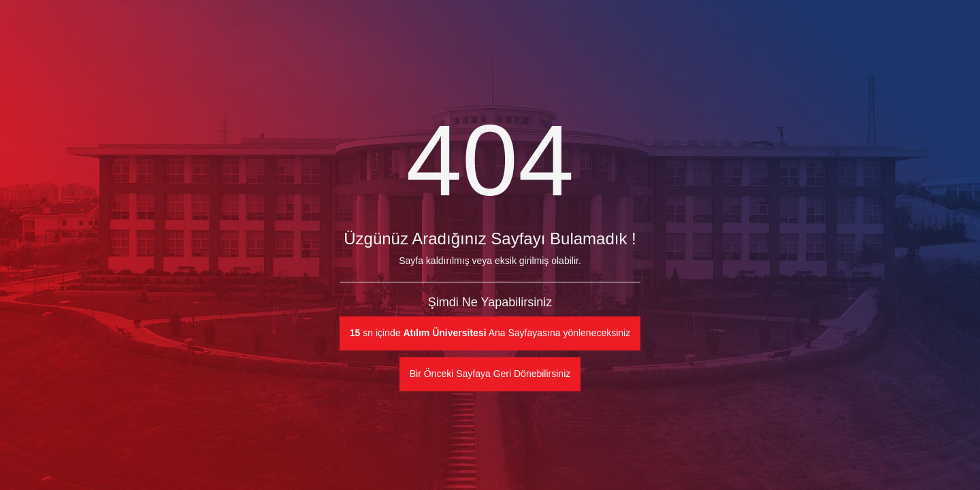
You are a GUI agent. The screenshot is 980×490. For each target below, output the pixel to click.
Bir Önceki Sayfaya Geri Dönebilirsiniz (490, 374)
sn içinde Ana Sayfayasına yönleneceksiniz (490, 333)
